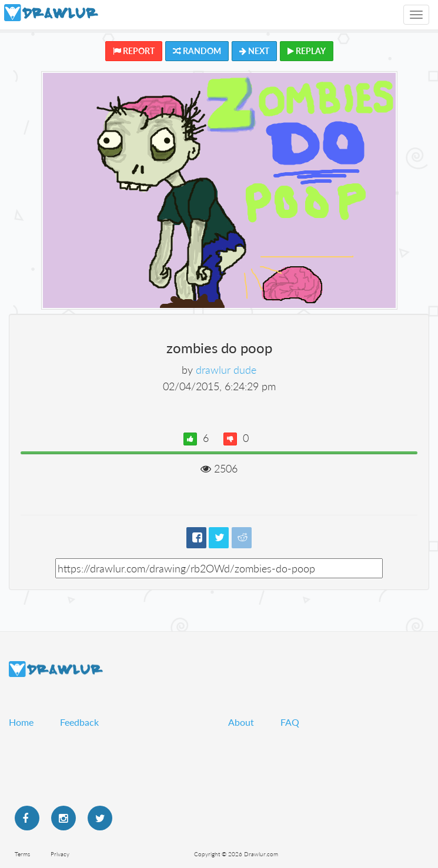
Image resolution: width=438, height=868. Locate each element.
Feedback (79, 722)
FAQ (290, 722)
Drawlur (56, 669)
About (241, 722)
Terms (22, 854)
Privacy (60, 854)
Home (21, 722)
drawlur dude (226, 370)
